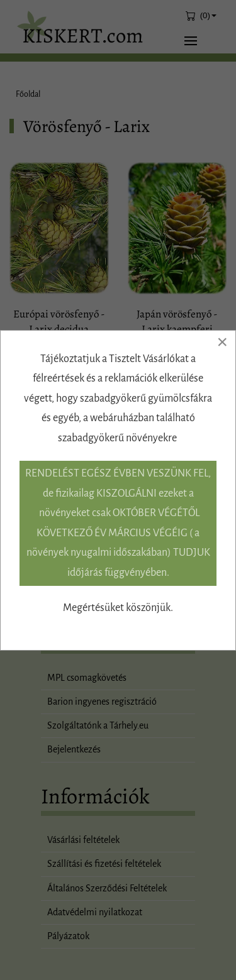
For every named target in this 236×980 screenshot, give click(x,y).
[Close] (222, 342)
